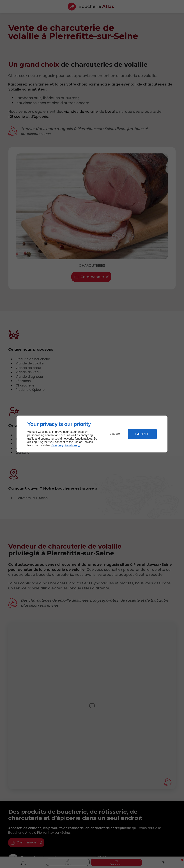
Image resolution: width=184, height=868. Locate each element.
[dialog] (92, 434)
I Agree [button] (142, 434)
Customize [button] (115, 434)
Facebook (71, 445)
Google (56, 445)
